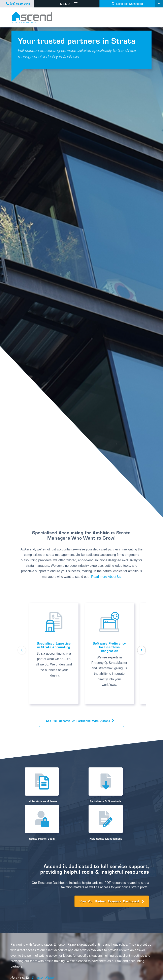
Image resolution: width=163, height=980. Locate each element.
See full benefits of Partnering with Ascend (79, 721)
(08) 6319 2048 (18, 4)
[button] (141, 650)
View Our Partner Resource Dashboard (109, 901)
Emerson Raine (43, 977)
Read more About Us (106, 577)
